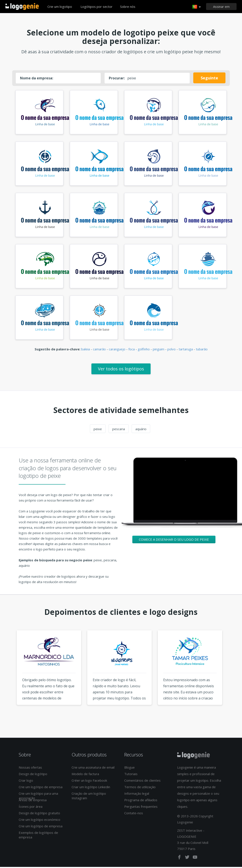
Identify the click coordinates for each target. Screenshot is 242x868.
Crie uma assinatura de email (93, 768)
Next (234, 677)
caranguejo (117, 350)
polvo (171, 350)
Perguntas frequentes (141, 808)
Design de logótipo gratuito (39, 814)
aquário (141, 430)
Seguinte (209, 78)
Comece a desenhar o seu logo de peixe (174, 540)
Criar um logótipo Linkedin (91, 788)
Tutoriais (131, 775)
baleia (86, 350)
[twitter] (188, 859)
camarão (99, 350)
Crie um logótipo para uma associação (38, 797)
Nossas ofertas (30, 768)
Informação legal (137, 794)
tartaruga (186, 350)
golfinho (144, 350)
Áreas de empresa (33, 801)
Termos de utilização (140, 788)
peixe (98, 430)
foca (132, 350)
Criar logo (26, 781)
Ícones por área (31, 808)
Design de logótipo (33, 775)
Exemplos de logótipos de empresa (38, 836)
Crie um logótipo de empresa (41, 788)
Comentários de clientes (142, 781)
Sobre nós (128, 7)
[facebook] (180, 859)
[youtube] (195, 859)
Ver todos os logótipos (121, 370)
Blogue (129, 768)
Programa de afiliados (141, 801)
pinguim (159, 350)
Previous (8, 677)
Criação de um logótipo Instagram (89, 797)
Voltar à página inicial (22, 7)
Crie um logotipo (60, 7)
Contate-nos (134, 814)
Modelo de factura (85, 775)
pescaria (119, 430)
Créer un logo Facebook (89, 781)
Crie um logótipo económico (39, 821)
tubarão (202, 350)
